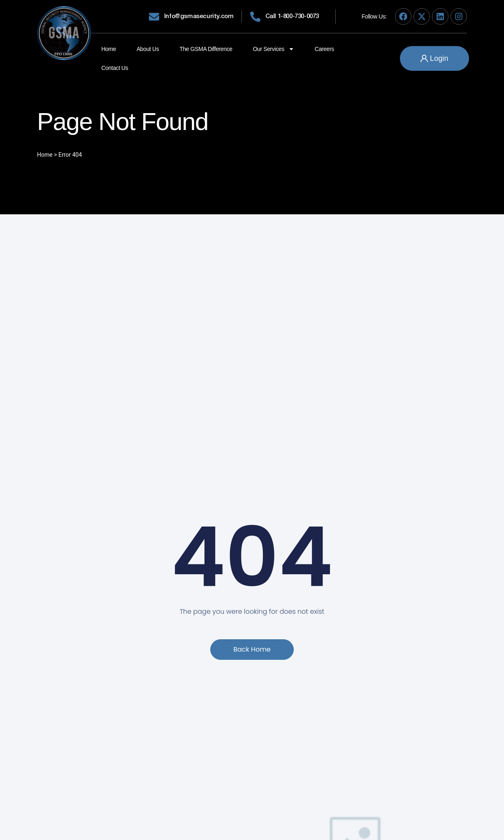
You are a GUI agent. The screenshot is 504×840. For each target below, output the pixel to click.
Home (109, 49)
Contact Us (115, 68)
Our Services (274, 49)
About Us (148, 49)
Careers (324, 49)
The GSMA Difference (206, 49)
